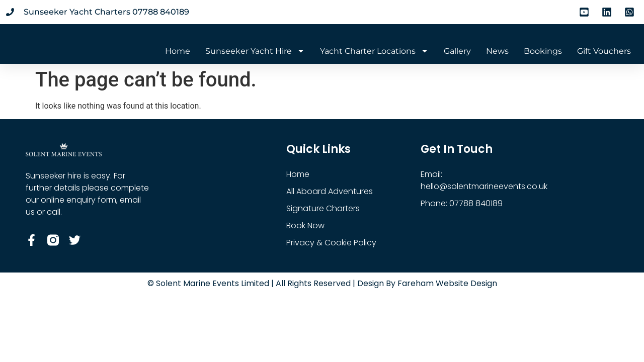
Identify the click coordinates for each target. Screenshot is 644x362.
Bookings (543, 51)
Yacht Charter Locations (374, 51)
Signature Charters (323, 208)
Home (178, 51)
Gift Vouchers (604, 51)
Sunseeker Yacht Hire (255, 51)
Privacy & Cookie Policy (331, 243)
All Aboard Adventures (330, 191)
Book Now (305, 225)
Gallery (457, 51)
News (497, 51)
